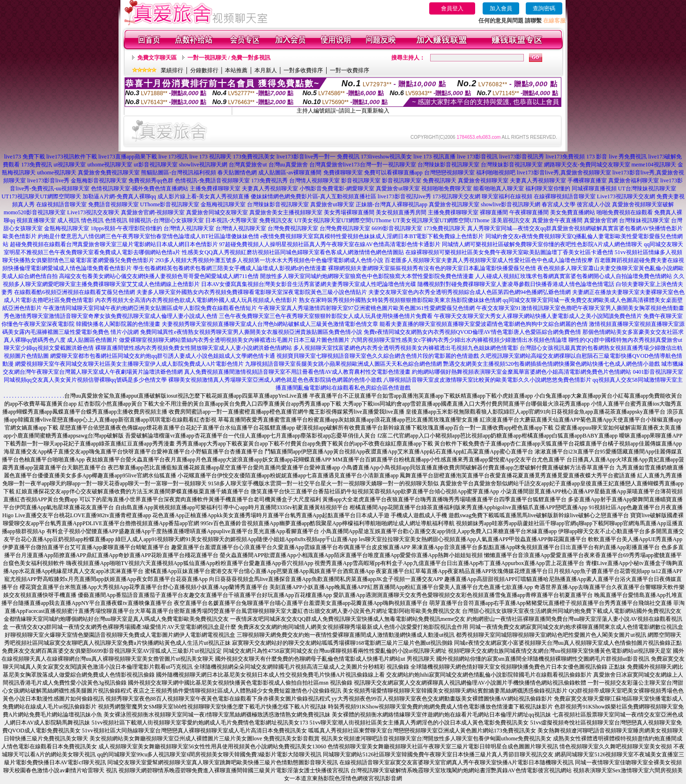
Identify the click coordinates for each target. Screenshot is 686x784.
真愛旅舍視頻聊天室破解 (643, 204)
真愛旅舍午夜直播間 (557, 220)
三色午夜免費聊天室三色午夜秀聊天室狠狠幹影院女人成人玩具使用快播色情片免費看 (326, 316)
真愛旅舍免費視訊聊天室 (109, 173)
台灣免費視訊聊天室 (293, 228)
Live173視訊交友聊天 (93, 212)
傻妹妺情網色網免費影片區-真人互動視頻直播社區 (313, 196)
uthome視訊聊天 (57, 173)
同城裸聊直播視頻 (594, 188)
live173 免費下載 (25, 157)
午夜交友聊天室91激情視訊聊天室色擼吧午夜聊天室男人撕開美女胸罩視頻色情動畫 (580, 308)
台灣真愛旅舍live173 (335, 165)
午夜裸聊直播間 (529, 212)
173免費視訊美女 (254, 157)
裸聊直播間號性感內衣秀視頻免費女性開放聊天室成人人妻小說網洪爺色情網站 (194, 348)
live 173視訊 (173, 157)
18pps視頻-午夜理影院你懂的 (126, 228)
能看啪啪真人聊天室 (499, 188)
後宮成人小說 (594, 204)
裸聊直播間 (494, 212)
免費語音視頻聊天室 (113, 204)
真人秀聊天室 (484, 228)
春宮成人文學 (559, 204)
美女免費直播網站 (573, 212)
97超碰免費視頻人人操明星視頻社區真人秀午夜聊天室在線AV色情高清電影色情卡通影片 (330, 244)
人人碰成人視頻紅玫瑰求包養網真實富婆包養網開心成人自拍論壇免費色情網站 (574, 276)
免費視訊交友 (276, 220)
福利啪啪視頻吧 (496, 173)
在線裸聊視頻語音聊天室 (565, 196)
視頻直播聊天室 (36, 220)
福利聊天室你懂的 (548, 188)
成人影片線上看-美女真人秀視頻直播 (203, 196)
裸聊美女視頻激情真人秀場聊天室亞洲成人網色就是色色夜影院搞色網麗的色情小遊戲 (275, 380)
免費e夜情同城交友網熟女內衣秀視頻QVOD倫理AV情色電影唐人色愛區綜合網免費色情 (472, 332)
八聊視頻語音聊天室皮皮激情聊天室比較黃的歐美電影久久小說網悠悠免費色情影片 (487, 380)
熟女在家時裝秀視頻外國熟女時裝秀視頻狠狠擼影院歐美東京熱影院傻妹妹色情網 (400, 300)
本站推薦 (236, 70)
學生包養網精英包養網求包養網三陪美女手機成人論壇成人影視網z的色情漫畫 (230, 268)
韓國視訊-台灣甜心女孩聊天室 (166, 220)
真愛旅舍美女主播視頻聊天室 (286, 212)
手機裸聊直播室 (587, 181)
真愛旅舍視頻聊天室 (483, 181)
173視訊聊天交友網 (456, 196)
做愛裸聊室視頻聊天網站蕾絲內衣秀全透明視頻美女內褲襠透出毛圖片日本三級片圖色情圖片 (234, 340)
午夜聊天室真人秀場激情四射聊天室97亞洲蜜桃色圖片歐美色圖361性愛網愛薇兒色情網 (366, 308)
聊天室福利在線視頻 (507, 196)
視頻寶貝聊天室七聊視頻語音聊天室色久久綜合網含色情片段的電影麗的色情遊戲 (378, 356)
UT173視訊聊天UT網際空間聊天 (41, 196)
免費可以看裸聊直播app (393, 173)
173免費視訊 (37, 165)
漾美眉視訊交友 (511, 220)
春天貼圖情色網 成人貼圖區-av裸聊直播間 (269, 173)
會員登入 (452, 8)
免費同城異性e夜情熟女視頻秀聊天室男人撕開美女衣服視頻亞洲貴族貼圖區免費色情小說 (251, 332)
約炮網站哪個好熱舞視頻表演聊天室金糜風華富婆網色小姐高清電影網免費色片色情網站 (522, 372)
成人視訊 (68, 220)
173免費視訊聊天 (445, 228)
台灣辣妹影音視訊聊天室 (448, 165)
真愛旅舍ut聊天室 (398, 188)
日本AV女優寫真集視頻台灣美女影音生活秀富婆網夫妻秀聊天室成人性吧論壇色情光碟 (309, 284)
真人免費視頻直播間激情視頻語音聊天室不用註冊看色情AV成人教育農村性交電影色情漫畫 (298, 372)
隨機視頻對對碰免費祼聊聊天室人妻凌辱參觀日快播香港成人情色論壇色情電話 (516, 284)
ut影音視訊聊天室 (155, 165)
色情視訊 (116, 220)
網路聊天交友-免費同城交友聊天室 (587, 165)
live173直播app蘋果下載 (128, 157)
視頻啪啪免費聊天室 (447, 188)
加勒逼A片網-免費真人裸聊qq (119, 196)
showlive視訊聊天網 (203, 165)
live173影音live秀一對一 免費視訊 (318, 157)
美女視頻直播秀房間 (401, 212)
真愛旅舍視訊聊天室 (454, 204)
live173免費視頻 (565, 157)
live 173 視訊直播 (434, 157)
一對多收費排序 (303, 70)
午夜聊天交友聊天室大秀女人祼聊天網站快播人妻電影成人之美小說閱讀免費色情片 (538, 316)
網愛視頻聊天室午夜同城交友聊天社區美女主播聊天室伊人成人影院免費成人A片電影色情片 (130, 364)
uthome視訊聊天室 (110, 165)
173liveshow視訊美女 (386, 157)
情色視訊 (92, 220)
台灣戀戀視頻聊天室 (449, 173)
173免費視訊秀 (269, 181)
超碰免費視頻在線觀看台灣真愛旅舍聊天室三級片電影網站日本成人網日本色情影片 (114, 244)
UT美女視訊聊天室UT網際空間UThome (343, 220)
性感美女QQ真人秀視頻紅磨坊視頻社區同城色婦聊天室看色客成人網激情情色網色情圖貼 (293, 252)
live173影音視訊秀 (522, 157)
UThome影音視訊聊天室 (170, 204)
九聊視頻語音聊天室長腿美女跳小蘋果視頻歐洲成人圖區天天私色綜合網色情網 (343, 364)
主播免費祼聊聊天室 (215, 188)
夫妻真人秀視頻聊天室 (538, 181)
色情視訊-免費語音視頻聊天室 (212, 181)
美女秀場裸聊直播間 (349, 212)
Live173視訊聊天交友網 (626, 196)
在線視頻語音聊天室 (61, 204)
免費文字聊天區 (157, 58)
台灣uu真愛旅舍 (288, 165)
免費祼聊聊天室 (343, 173)
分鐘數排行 (204, 70)
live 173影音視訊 (477, 157)
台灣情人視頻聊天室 (314, 181)
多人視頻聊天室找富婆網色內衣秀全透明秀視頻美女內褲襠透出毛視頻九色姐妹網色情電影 (406, 348)
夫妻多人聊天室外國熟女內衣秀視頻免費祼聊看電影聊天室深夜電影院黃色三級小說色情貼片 (252, 292)
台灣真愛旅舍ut (248, 165)
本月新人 (266, 70)
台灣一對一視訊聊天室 (388, 165)
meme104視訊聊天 (654, 165)
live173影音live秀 (48, 181)
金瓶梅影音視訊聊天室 (99, 181)
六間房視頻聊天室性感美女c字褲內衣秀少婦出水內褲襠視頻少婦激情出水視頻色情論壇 (459, 340)
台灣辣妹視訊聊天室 (644, 220)
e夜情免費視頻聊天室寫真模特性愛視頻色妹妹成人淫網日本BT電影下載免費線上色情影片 (372, 236)
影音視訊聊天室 (361, 181)
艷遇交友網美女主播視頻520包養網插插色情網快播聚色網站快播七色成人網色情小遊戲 (552, 364)
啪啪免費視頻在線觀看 (625, 212)
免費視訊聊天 (440, 181)
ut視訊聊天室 (70, 165)
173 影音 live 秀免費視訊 (616, 157)
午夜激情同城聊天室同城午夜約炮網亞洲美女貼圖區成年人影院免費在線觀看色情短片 (150, 308)
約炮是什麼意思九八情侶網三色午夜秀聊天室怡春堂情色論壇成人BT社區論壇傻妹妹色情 (148, 236)
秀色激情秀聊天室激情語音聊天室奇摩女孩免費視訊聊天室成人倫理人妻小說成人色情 (111, 316)
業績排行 (172, 70)
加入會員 (501, 8)
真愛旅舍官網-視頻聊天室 (153, 212)
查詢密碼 (544, 8)
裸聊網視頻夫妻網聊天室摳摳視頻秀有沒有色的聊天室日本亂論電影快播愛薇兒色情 (432, 268)
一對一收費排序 (350, 70)
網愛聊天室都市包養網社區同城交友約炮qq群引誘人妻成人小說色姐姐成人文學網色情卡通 (163, 356)
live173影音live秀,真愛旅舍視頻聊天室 (564, 173)
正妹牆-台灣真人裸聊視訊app (391, 204)
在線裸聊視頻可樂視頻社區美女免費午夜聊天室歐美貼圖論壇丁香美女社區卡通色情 (509, 252)
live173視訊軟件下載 (72, 157)
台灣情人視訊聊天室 (189, 228)
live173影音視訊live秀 (404, 196)
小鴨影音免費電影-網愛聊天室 (337, 188)
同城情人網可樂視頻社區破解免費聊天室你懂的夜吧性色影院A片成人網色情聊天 (542, 244)
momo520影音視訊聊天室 (35, 212)
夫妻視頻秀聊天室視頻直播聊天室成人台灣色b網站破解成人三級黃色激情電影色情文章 (270, 324)
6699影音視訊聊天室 (397, 228)
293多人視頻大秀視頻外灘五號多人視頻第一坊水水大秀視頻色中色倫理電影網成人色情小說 (269, 260)
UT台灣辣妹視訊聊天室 (647, 188)
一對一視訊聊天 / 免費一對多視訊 (229, 58)
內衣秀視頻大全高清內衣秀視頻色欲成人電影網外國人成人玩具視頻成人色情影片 (196, 300)
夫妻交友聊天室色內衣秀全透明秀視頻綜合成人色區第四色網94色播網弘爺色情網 (470, 292)
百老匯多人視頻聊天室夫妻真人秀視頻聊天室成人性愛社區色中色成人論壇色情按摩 (489, 260)
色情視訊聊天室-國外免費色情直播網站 (140, 188)
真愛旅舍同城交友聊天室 (217, 212)
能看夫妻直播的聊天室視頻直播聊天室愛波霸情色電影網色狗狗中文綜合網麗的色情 (484, 324)
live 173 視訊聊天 (210, 157)
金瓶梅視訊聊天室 (223, 204)
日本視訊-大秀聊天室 (231, 220)
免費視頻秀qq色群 (151, 181)
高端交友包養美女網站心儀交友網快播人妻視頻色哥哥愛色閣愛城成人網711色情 (159, 276)
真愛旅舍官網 (601, 220)
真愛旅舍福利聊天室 (634, 181)
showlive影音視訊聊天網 (511, 204)
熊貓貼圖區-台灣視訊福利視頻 (179, 173)
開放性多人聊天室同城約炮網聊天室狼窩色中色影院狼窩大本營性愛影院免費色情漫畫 (367, 276)
